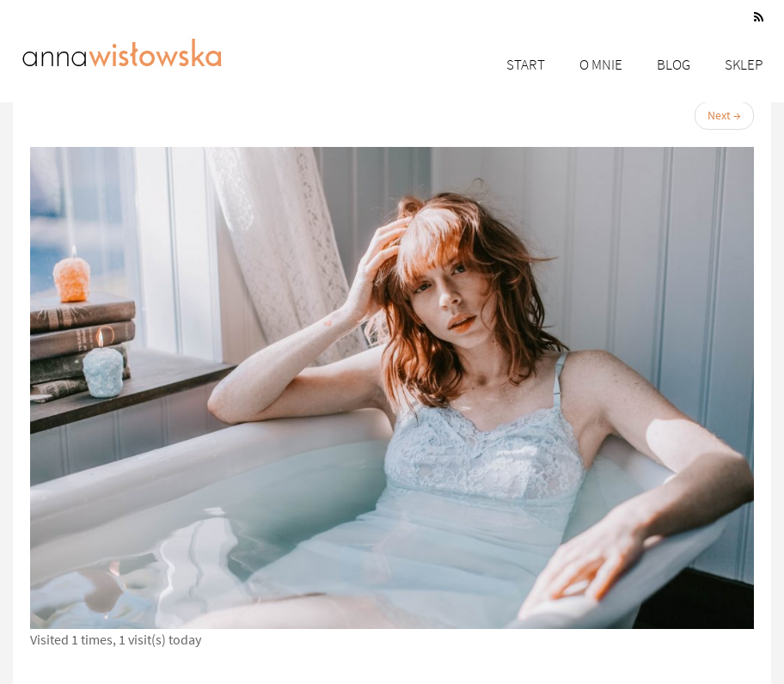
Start (526, 64)
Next (724, 115)
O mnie (601, 64)
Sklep (744, 64)
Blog (674, 64)
